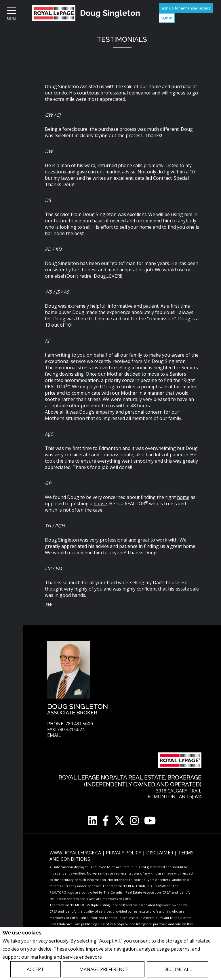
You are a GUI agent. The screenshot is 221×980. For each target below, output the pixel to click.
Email (54, 735)
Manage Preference (104, 969)
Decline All (178, 969)
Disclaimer (160, 853)
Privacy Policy (118, 957)
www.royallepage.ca (75, 853)
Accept (35, 969)
